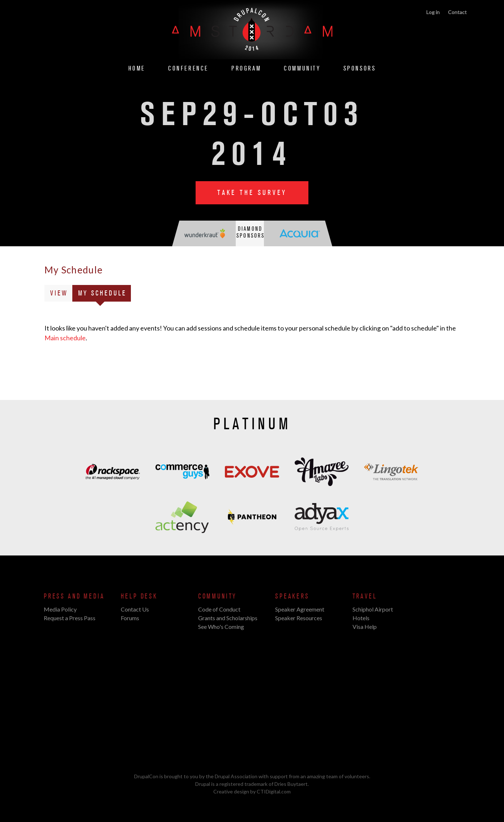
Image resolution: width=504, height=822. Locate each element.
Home (137, 69)
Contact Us (135, 609)
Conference (188, 69)
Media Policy (60, 609)
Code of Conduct (219, 609)
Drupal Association (236, 776)
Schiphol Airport (373, 609)
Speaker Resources (299, 618)
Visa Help (365, 627)
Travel (365, 596)
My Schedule (104, 295)
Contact (457, 12)
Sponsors (360, 69)
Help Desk (139, 596)
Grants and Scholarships (228, 618)
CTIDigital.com (274, 791)
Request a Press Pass (70, 618)
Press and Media (74, 596)
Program (246, 69)
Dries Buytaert (291, 784)
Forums (130, 618)
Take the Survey (252, 193)
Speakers (292, 596)
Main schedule (65, 338)
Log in (433, 12)
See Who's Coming (221, 627)
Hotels (361, 618)
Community (302, 69)
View (59, 293)
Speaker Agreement (300, 609)
